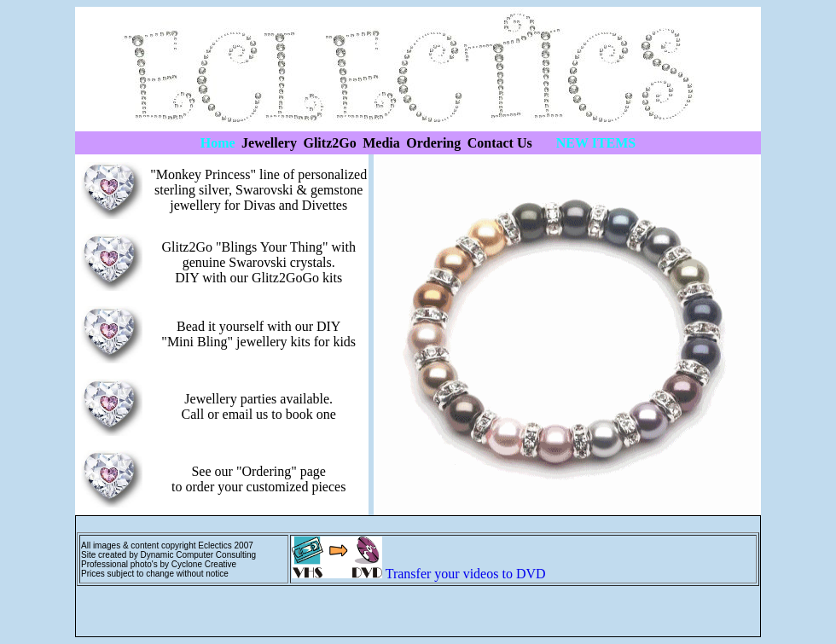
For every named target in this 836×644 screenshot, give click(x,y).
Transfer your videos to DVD (466, 574)
